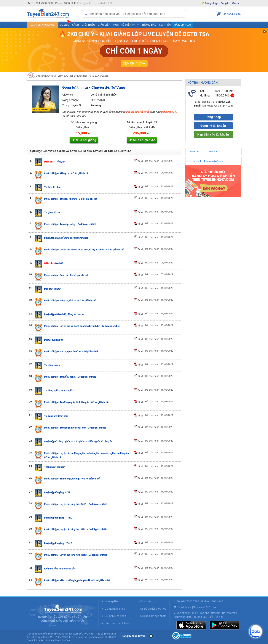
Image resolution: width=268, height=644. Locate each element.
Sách (76, 25)
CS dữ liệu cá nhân (115, 616)
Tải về (139, 161)
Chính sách (147, 601)
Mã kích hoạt (182, 25)
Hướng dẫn (111, 601)
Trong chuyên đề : (72, 105)
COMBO (65, 24)
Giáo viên (104, 25)
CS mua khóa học (115, 609)
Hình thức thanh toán (117, 623)
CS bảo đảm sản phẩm (153, 616)
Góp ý (236, 3)
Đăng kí (225, 3)
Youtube (213, 152)
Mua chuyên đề (144, 140)
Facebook (195, 152)
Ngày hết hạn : (71, 100)
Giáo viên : (68, 95)
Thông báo (149, 25)
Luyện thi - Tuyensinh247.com (208, 161)
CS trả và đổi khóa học (153, 609)
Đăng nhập (211, 3)
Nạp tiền (165, 25)
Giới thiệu (88, 25)
